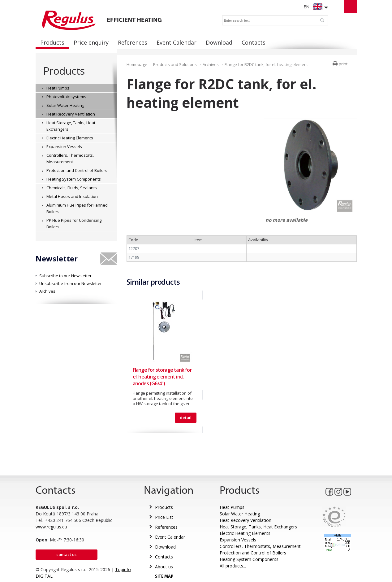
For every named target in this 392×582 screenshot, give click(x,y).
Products (64, 71)
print (343, 64)
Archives (47, 291)
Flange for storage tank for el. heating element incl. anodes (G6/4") (162, 377)
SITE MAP (164, 577)
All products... (233, 566)
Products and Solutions (175, 64)
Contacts (164, 557)
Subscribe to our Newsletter (65, 276)
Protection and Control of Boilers (253, 553)
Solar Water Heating (240, 514)
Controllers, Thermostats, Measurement (260, 546)
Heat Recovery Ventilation (246, 520)
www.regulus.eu (51, 527)
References (166, 527)
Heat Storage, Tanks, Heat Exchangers (258, 527)
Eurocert (334, 517)
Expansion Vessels (238, 540)
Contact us (66, 554)
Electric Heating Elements (245, 533)
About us (164, 567)
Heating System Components (249, 559)
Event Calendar (170, 537)
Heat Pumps (232, 507)
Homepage (137, 64)
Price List (164, 517)
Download (165, 547)
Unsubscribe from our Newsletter (71, 283)
